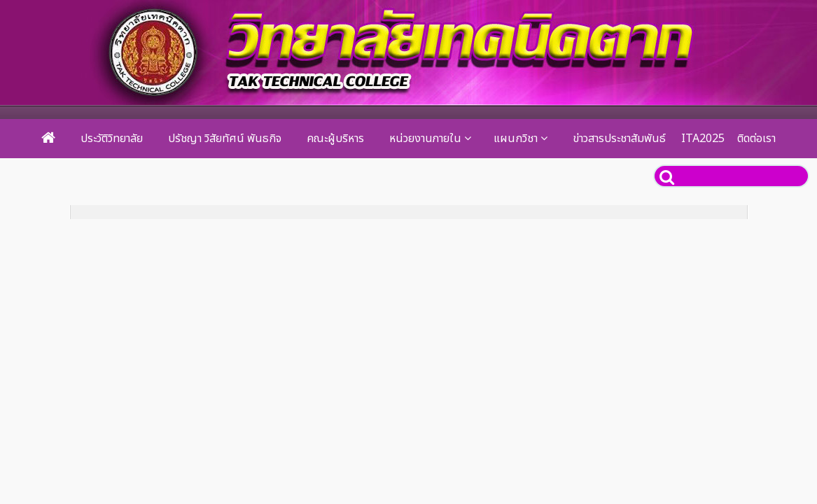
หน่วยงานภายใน (425, 139)
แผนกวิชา (516, 139)
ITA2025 (703, 139)
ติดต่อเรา (756, 139)
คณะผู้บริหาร (335, 139)
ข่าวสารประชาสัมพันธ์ (619, 139)
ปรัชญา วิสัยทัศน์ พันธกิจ (225, 139)
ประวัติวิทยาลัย (112, 139)
